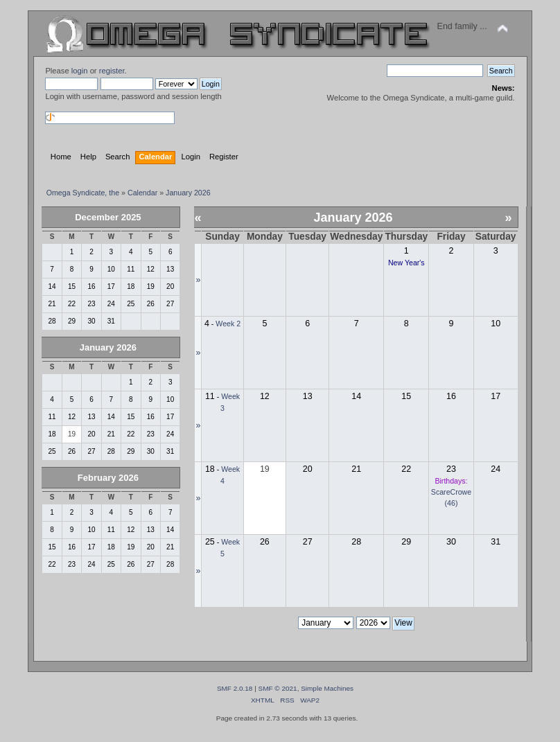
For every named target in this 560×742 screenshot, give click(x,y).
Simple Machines (327, 688)
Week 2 (228, 324)
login (80, 71)
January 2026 (108, 347)
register (112, 71)
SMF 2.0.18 (235, 688)
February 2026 (108, 478)
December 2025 (108, 217)
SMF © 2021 (278, 688)
